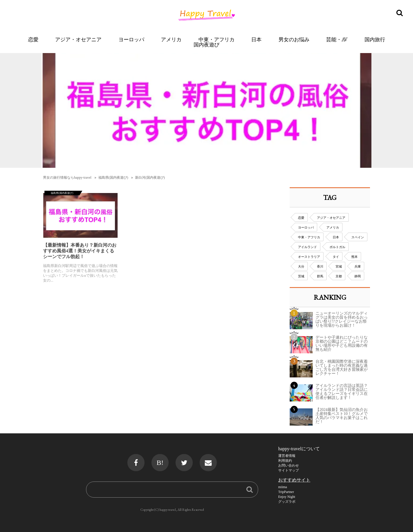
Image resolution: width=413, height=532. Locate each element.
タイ (336, 257)
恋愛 (33, 39)
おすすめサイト (294, 480)
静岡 (358, 276)
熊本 (354, 257)
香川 (320, 266)
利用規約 (285, 461)
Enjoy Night (287, 497)
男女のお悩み (294, 39)
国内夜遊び (206, 45)
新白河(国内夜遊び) (150, 178)
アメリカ (171, 39)
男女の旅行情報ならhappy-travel (67, 178)
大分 (301, 266)
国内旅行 (375, 39)
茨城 (301, 276)
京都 (339, 276)
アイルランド (307, 247)
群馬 (320, 276)
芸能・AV (337, 39)
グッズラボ (287, 502)
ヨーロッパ (131, 39)
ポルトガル (337, 247)
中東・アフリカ (217, 39)
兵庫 (358, 266)
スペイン (358, 237)
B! (160, 463)
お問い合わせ (289, 465)
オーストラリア (309, 257)
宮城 (339, 266)
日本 (256, 39)
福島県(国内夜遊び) (113, 178)
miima (283, 487)
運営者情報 (287, 456)
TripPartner (286, 492)
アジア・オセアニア (78, 39)
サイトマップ (289, 470)
